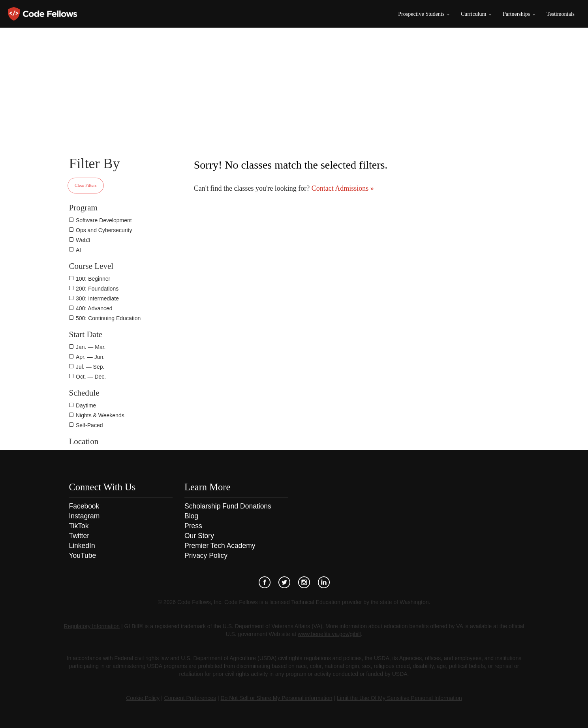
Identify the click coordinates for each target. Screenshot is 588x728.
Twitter (79, 536)
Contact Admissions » (342, 188)
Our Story (199, 536)
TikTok (79, 526)
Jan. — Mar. (91, 347)
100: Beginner (93, 279)
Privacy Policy (206, 555)
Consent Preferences (190, 698)
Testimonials (561, 14)
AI (78, 250)
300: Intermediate (97, 298)
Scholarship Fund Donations (228, 506)
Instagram (85, 516)
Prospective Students (424, 14)
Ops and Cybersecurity (104, 230)
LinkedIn (82, 546)
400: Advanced (94, 308)
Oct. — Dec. (91, 377)
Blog (191, 516)
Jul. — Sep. (90, 367)
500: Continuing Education (108, 318)
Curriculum (476, 14)
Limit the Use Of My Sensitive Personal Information (399, 698)
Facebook (84, 506)
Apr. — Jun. (90, 357)
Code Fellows (42, 14)
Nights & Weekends (100, 415)
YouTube (83, 555)
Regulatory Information (92, 626)
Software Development (104, 220)
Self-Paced (89, 425)
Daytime (86, 405)
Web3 (83, 240)
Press (193, 526)
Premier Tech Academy (220, 546)
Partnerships (519, 14)
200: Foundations (97, 289)
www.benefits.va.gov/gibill (329, 634)
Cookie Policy (143, 698)
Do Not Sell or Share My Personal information (276, 698)
